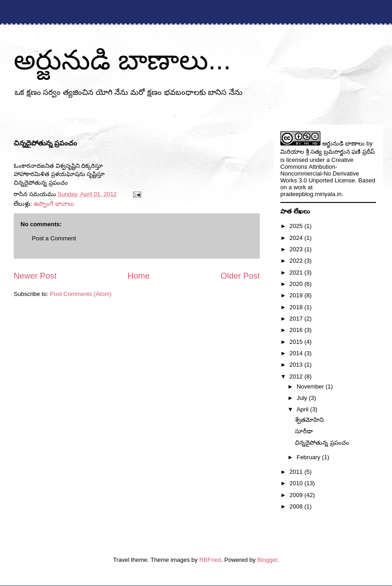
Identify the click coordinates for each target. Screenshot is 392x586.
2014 (297, 353)
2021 (297, 272)
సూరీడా (304, 431)
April (304, 409)
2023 (297, 249)
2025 (297, 226)
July (303, 398)
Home (139, 276)
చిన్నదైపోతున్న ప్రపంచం (322, 443)
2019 (297, 295)
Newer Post (35, 276)
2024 (297, 238)
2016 (297, 330)
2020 (297, 284)
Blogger (267, 560)
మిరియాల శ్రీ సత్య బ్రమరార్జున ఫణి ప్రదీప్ (328, 152)
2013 (297, 365)
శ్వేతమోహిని (309, 420)
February (309, 457)
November (311, 386)
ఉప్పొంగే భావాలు (54, 204)
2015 (297, 342)
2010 (297, 483)
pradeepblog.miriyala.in (311, 194)
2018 (297, 307)
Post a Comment (54, 238)
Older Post (240, 276)
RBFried (210, 560)
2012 (297, 376)
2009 (297, 495)
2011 (297, 472)
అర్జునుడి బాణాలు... (122, 60)
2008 (297, 506)
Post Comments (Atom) (81, 294)
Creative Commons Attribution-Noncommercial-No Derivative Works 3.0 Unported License (320, 170)
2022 (297, 261)
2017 (297, 319)
